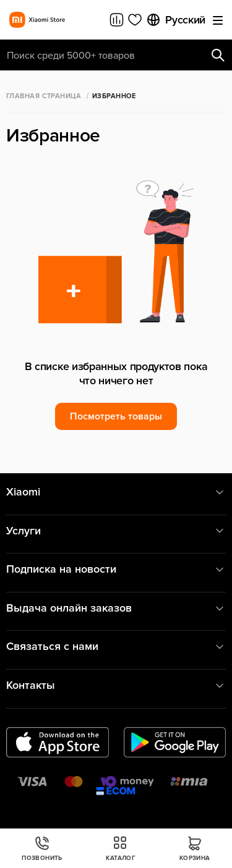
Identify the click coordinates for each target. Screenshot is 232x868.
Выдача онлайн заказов (116, 608)
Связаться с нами (116, 647)
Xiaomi (116, 492)
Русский (176, 20)
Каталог (121, 849)
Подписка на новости (116, 569)
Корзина (195, 849)
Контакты (116, 685)
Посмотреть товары (116, 416)
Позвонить (42, 849)
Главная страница (44, 96)
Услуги (116, 531)
